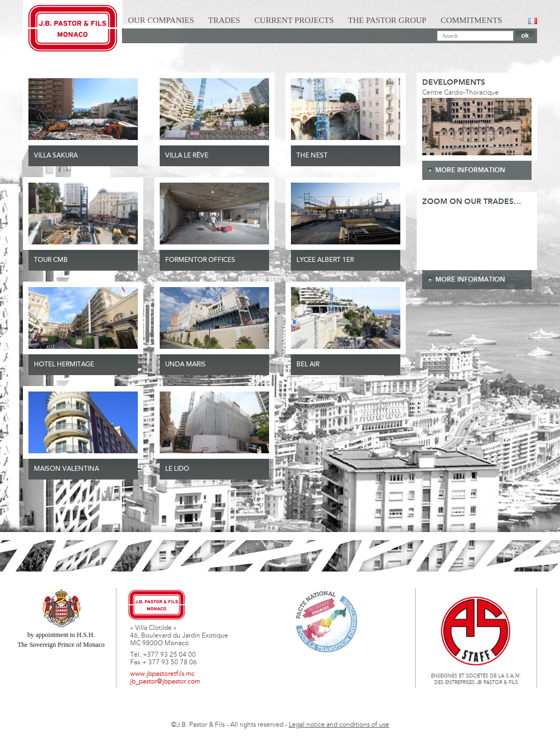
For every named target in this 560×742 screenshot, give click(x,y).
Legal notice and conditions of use (339, 725)
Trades (224, 20)
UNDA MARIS (185, 365)
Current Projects (294, 20)
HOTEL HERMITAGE (64, 365)
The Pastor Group (387, 20)
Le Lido (177, 469)
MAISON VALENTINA (66, 469)
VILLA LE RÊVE (187, 156)
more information (470, 170)
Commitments (472, 20)
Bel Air (308, 365)
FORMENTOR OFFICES (200, 260)
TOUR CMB (51, 260)
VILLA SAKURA (56, 156)
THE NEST (312, 156)
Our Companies (161, 20)
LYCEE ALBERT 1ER (325, 260)
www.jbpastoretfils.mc (162, 674)
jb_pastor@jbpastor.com (165, 682)
